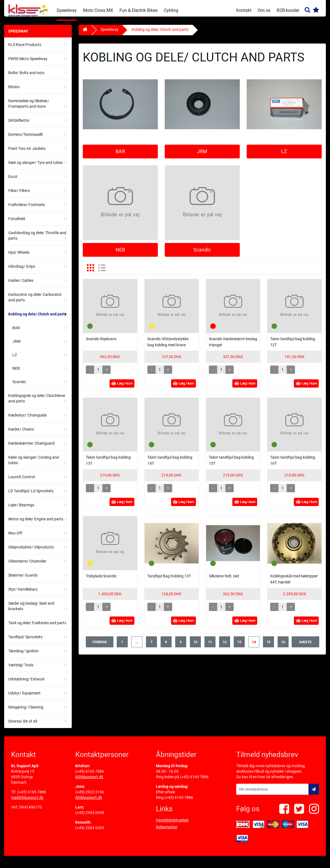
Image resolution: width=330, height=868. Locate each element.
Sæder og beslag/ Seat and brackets (31, 610)
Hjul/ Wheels (19, 256)
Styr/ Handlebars (23, 593)
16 (283, 646)
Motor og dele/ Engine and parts (36, 523)
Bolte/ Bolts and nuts (26, 77)
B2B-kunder (288, 10)
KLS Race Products (25, 49)
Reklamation (167, 831)
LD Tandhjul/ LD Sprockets (31, 495)
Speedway (67, 10)
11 (210, 646)
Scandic (19, 386)
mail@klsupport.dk (27, 802)
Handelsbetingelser (172, 824)
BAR (16, 332)
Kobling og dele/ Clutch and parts (37, 318)
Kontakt (244, 10)
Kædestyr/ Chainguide (27, 419)
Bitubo (14, 91)
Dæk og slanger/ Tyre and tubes (35, 167)
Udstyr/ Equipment (24, 697)
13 (239, 646)
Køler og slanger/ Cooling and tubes (34, 464)
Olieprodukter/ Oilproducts (31, 551)
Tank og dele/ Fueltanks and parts (37, 627)
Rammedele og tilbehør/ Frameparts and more (29, 108)
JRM (16, 345)
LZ (15, 359)
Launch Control (22, 481)
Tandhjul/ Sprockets (25, 641)
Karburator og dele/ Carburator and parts (35, 301)
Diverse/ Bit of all (23, 725)
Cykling (171, 10)
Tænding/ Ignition (23, 655)
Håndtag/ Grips (22, 271)
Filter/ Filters (19, 195)
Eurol (13, 181)
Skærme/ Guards (23, 579)
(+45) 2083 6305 (90, 832)
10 (195, 646)
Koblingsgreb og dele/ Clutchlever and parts (37, 402)
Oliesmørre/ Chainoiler (27, 565)
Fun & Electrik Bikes (139, 10)
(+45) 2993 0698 (90, 817)
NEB (16, 372)
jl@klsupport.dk (89, 802)
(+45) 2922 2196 (90, 796)
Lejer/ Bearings (21, 509)
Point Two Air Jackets (27, 153)
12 (225, 646)
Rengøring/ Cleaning (26, 711)
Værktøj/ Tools (21, 669)
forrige (100, 646)
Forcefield (17, 223)
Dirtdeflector (19, 125)
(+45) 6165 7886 (32, 796)
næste (305, 646)
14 (254, 646)
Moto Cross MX (98, 10)
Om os (264, 10)
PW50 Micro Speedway (28, 63)
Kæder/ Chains (21, 433)
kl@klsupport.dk (89, 781)
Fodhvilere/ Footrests (27, 209)
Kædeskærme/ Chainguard (31, 447)
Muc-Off (15, 537)
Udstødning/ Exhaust (26, 683)
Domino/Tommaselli (25, 139)
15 (268, 646)
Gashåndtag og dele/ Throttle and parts (37, 240)
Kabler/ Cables (21, 285)
